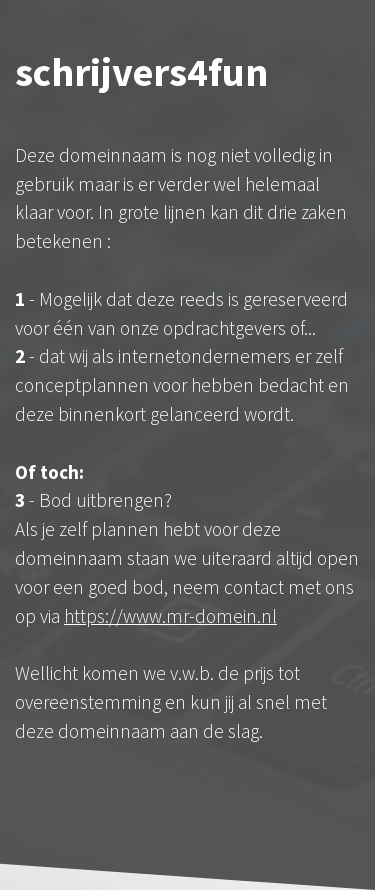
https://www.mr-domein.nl (170, 616)
